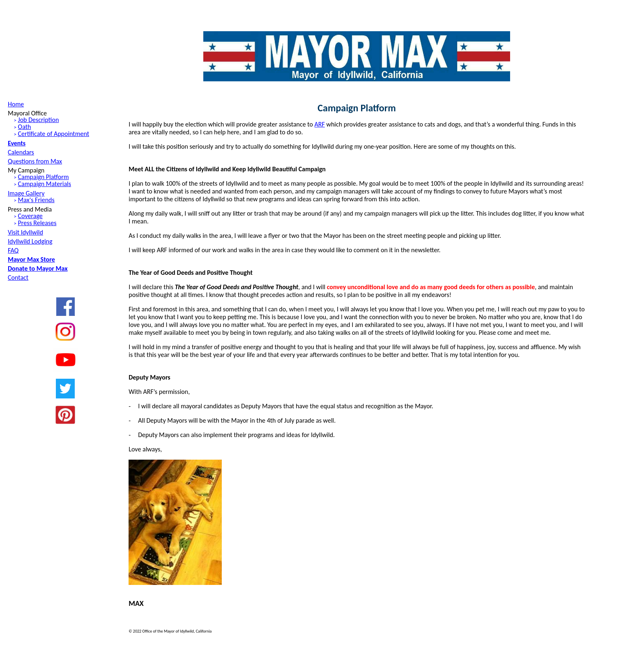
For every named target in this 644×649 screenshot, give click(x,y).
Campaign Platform (44, 177)
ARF (320, 124)
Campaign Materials (45, 184)
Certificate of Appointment (54, 134)
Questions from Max (35, 161)
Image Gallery (26, 193)
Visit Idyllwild (25, 232)
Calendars (21, 152)
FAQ (13, 250)
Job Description (39, 120)
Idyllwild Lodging (30, 241)
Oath (25, 127)
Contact (18, 277)
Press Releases (37, 223)
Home (16, 104)
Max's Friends (36, 200)
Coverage (30, 216)
